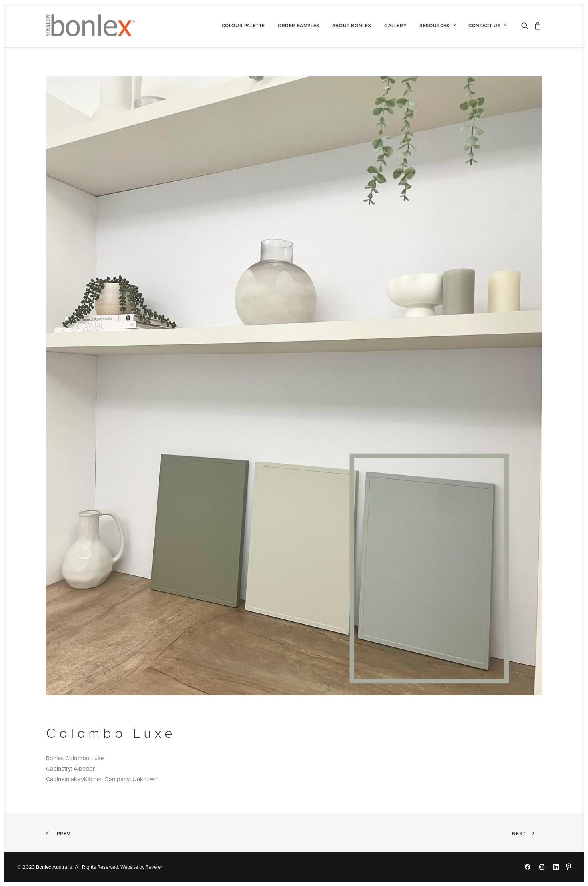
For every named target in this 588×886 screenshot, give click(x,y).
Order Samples (299, 25)
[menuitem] (243, 25)
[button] (526, 25)
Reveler (154, 867)
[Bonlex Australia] (90, 25)
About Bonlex (352, 25)
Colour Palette (243, 25)
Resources (438, 25)
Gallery (395, 25)
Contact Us (487, 25)
